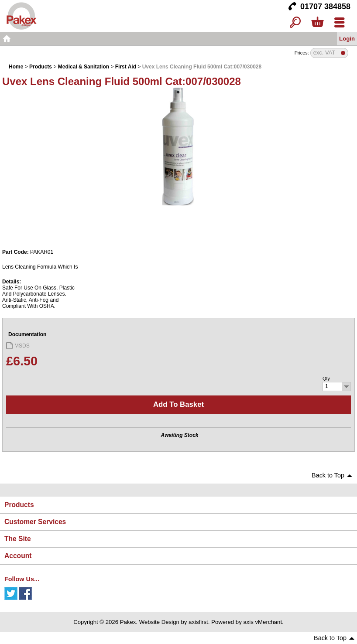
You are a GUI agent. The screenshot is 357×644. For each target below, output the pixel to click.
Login (347, 39)
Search (295, 23)
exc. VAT (324, 53)
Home (7, 39)
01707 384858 (325, 7)
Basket (317, 23)
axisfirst (198, 622)
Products (41, 67)
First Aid (126, 67)
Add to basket (178, 404)
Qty (326, 378)
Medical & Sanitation (84, 67)
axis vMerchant (263, 622)
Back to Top (328, 475)
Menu (339, 23)
